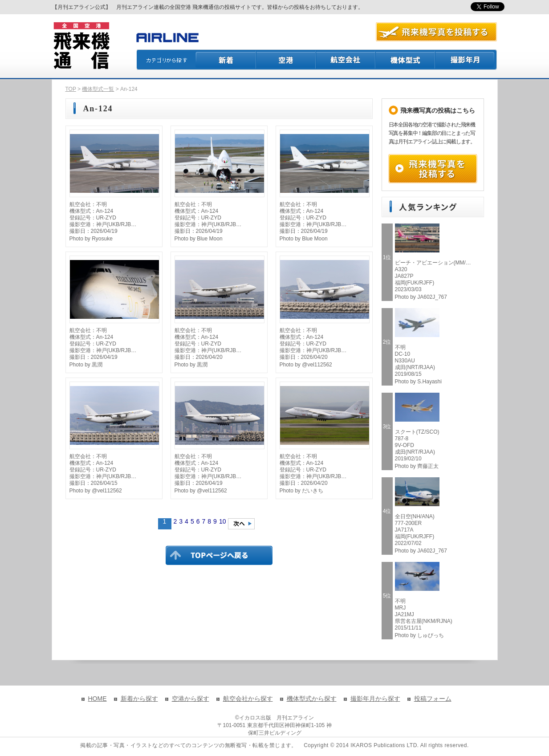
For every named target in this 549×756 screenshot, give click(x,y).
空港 (286, 60)
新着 (226, 60)
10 (223, 521)
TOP (71, 89)
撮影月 (466, 60)
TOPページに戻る (219, 555)
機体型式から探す (312, 699)
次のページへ (241, 524)
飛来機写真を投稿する (433, 169)
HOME (98, 699)
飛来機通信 (81, 46)
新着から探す (139, 699)
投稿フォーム (433, 699)
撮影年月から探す (375, 699)
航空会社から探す (248, 699)
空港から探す (191, 699)
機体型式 (406, 60)
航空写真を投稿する (436, 32)
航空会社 (346, 60)
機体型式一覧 (98, 89)
